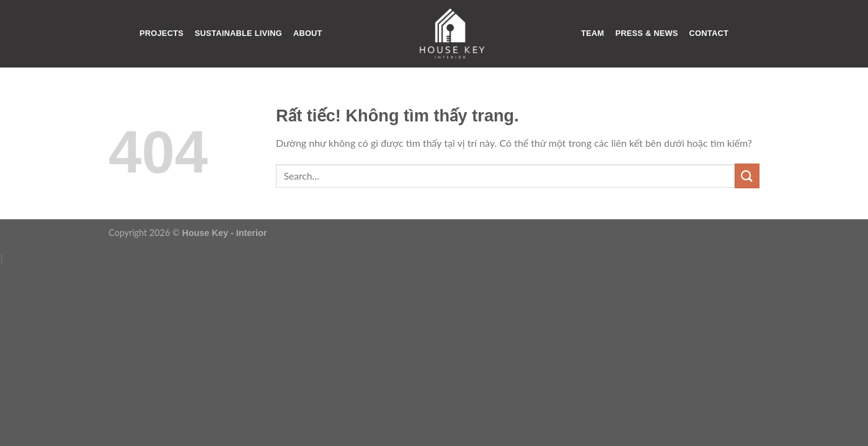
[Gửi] (747, 176)
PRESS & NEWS (646, 33)
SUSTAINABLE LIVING (238, 33)
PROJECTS (162, 33)
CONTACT (709, 33)
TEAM (592, 33)
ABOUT (308, 33)
